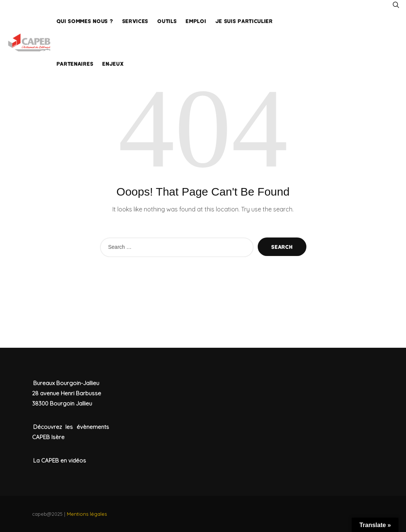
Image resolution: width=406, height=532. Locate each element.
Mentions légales (87, 514)
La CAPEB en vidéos (60, 460)
